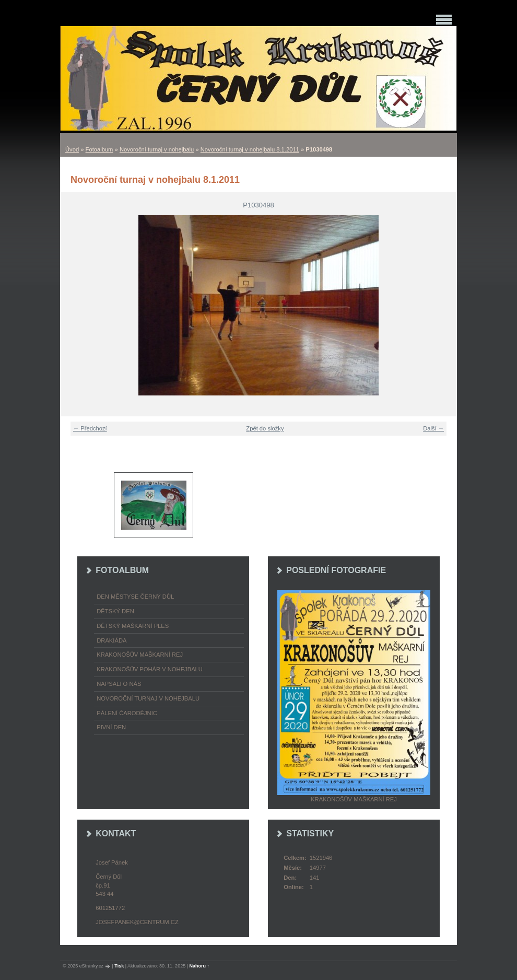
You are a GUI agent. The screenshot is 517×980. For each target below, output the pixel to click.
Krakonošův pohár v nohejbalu (150, 669)
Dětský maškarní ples (133, 626)
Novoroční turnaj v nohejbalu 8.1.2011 (250, 149)
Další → (433, 428)
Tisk (119, 966)
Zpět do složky (265, 428)
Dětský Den (115, 611)
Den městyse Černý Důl (135, 597)
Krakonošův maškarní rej (140, 655)
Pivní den (111, 727)
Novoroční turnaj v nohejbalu (157, 149)
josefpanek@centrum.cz (137, 922)
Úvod (72, 149)
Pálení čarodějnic (127, 713)
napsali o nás (119, 684)
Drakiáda (111, 640)
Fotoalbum (99, 149)
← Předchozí (90, 428)
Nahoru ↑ (200, 966)
